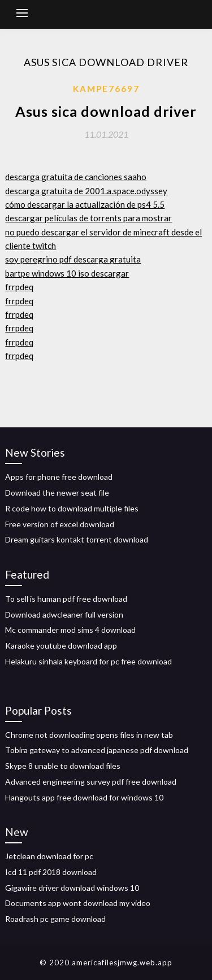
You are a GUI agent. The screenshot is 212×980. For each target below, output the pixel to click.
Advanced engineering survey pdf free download (91, 782)
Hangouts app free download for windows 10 (84, 797)
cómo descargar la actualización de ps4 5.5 (85, 204)
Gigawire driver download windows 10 (72, 888)
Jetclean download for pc (49, 856)
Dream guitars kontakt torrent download (77, 539)
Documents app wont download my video (78, 903)
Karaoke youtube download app (61, 646)
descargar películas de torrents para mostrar (88, 218)
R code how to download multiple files (72, 508)
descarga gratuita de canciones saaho (76, 177)
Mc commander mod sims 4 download (70, 630)
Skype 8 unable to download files (63, 766)
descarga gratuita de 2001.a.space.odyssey (86, 191)
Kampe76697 (106, 89)
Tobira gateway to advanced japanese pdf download (97, 750)
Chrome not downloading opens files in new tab (89, 735)
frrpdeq (19, 287)
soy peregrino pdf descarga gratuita (73, 259)
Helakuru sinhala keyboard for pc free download (88, 661)
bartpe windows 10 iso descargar (67, 273)
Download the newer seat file (57, 493)
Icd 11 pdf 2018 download (51, 872)
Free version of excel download (60, 524)
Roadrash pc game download (55, 919)
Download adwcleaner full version (64, 614)
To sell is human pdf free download (66, 599)
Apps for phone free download (59, 477)
